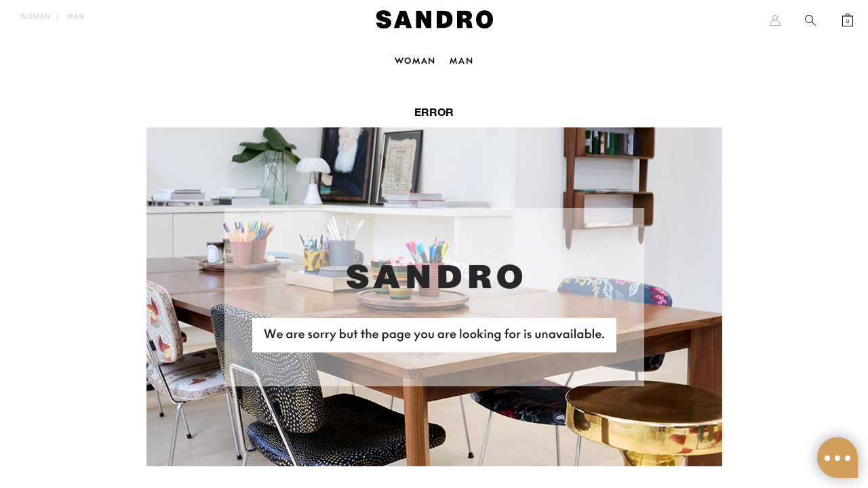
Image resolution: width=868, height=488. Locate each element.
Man (76, 17)
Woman (36, 17)
